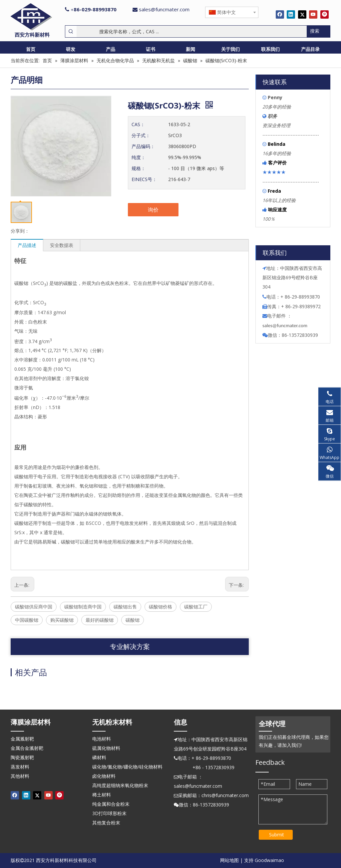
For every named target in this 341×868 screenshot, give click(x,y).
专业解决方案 (130, 647)
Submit (277, 835)
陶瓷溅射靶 (22, 757)
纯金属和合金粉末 (111, 804)
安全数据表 (62, 245)
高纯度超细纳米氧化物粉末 (120, 785)
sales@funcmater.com (164, 9)
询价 (153, 210)
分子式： (141, 135)
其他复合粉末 (106, 823)
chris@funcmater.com (225, 795)
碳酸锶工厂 (196, 607)
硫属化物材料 (106, 748)
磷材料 (99, 757)
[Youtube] (313, 14)
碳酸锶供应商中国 (34, 607)
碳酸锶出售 (125, 607)
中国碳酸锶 (27, 620)
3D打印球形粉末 (109, 813)
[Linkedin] (291, 14)
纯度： (139, 157)
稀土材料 (102, 795)
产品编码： (143, 146)
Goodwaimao (269, 860)
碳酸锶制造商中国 (83, 607)
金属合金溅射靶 (27, 748)
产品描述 (27, 245)
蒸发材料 (20, 767)
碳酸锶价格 (161, 607)
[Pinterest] (325, 14)
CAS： (138, 124)
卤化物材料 (104, 776)
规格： (139, 168)
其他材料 (20, 776)
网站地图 (229, 860)
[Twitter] (302, 14)
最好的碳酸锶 (100, 620)
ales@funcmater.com (286, 325)
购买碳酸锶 (62, 620)
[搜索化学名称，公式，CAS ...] (192, 31)
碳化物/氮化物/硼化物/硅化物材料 (127, 767)
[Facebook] (280, 14)
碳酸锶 (133, 620)
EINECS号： (144, 179)
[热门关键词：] (318, 31)
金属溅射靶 (22, 739)
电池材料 (102, 739)
